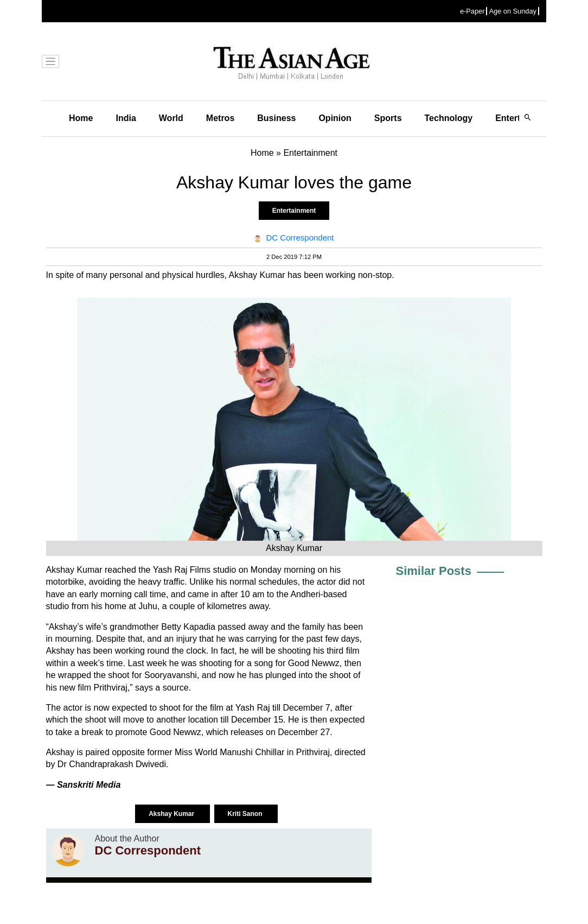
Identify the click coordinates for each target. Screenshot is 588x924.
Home (81, 118)
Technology (449, 118)
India (126, 118)
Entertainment (294, 211)
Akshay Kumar (172, 814)
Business (276, 118)
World (171, 118)
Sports (388, 118)
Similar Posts (434, 571)
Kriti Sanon (246, 814)
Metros (220, 118)
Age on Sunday (513, 11)
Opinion (335, 118)
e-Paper (472, 11)
